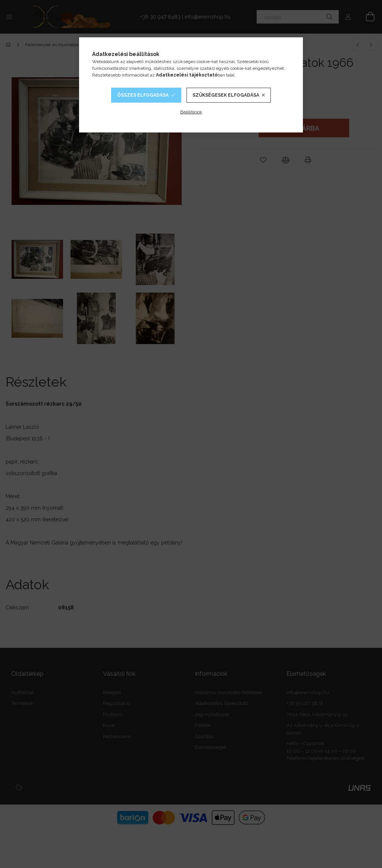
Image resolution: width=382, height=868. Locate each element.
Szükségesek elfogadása (226, 95)
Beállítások (191, 112)
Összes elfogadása (143, 95)
